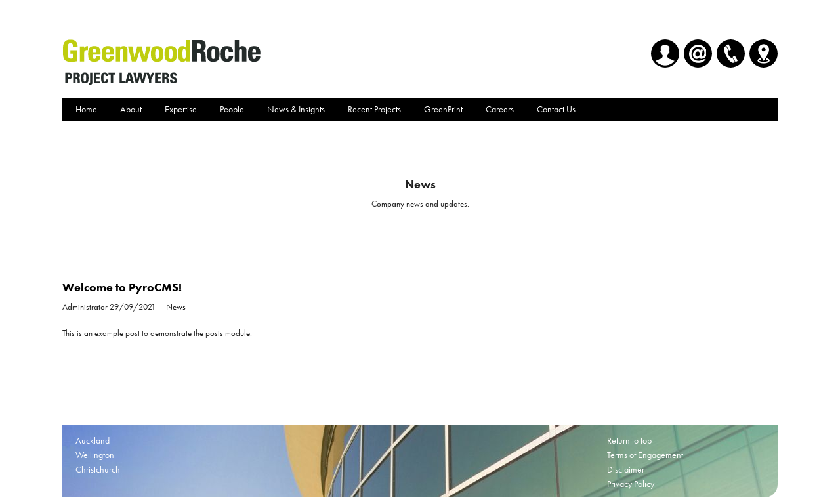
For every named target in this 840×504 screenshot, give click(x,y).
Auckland (93, 440)
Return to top (629, 440)
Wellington (95, 455)
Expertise (181, 109)
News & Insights (296, 109)
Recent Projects (374, 109)
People (232, 109)
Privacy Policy (631, 484)
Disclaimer (626, 469)
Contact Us (556, 109)
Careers (500, 109)
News (176, 307)
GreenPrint (443, 109)
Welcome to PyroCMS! (122, 287)
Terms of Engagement (645, 455)
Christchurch (98, 469)
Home (86, 109)
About (131, 109)
